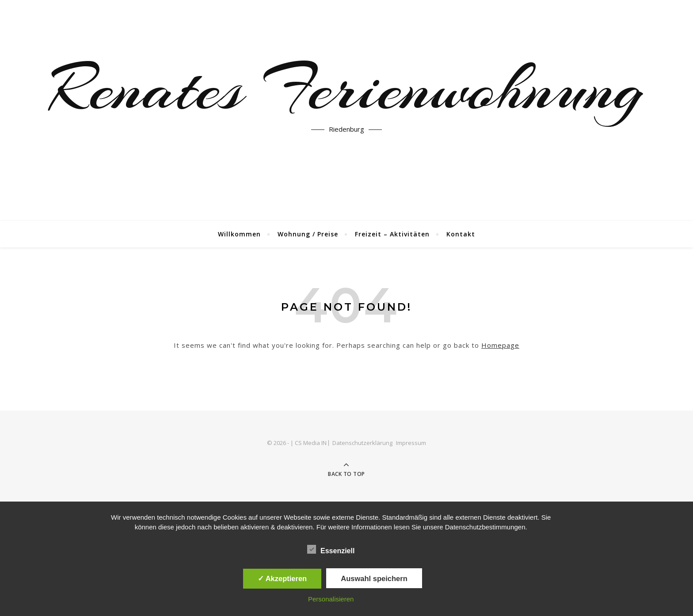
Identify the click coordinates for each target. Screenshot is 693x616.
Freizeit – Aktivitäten (392, 234)
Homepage (500, 345)
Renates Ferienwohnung (346, 88)
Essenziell (331, 549)
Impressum (411, 443)
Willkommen (239, 234)
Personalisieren (331, 599)
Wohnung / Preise (308, 234)
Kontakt (461, 234)
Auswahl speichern (374, 578)
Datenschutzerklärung (362, 443)
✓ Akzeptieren (282, 578)
